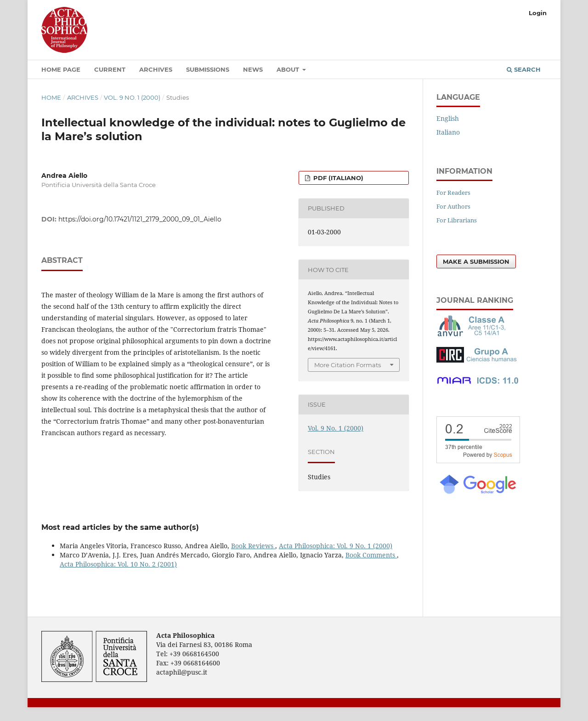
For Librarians (457, 220)
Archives (156, 69)
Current (110, 69)
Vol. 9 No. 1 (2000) (132, 97)
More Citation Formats (348, 365)
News (253, 69)
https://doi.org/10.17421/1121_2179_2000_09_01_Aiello (140, 219)
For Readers (453, 193)
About (289, 69)
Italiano (448, 132)
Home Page (61, 69)
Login (538, 13)
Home (51, 97)
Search (524, 69)
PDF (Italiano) (337, 178)
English (448, 118)
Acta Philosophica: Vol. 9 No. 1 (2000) (336, 546)
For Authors (453, 206)
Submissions (208, 69)
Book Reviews (253, 546)
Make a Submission (476, 261)
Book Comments (371, 555)
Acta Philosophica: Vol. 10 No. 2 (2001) (118, 564)
